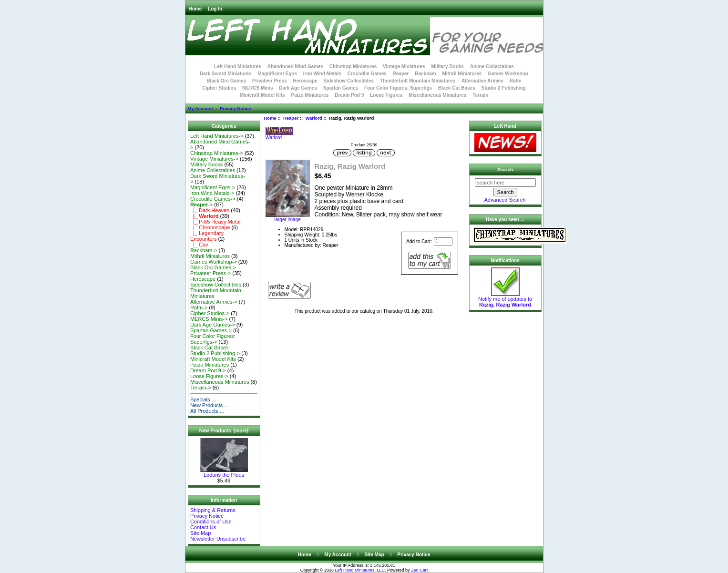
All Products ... (207, 411)
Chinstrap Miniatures (353, 67)
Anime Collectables (492, 67)
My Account (200, 108)
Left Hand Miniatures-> (217, 136)
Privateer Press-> (210, 273)
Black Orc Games (226, 81)
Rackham (425, 74)
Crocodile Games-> (213, 199)
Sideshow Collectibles (349, 81)
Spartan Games (341, 88)
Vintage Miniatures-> (214, 159)
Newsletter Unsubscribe (218, 539)
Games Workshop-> (214, 262)
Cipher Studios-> (210, 313)
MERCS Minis (257, 88)
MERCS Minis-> (209, 319)
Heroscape (305, 81)
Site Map (200, 533)
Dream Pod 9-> (208, 370)
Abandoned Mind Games (295, 67)
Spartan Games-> (211, 330)
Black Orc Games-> (213, 267)
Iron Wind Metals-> (212, 193)
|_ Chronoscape (210, 227)
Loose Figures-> (209, 376)
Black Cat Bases (457, 88)
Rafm (516, 81)
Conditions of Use (211, 522)
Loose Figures (386, 95)
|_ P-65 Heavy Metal (215, 222)
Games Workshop (508, 74)
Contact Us (203, 527)
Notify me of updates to (505, 299)
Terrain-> (201, 388)
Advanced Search (505, 200)
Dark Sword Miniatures (226, 74)
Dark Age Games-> (213, 325)
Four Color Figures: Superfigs (398, 88)
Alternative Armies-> (214, 302)
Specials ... (203, 399)
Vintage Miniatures (404, 67)
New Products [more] (224, 431)
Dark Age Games (298, 88)
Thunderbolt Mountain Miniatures (418, 81)
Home (195, 9)
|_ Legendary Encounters (207, 236)
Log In (215, 9)
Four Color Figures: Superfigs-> (213, 339)
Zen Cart (419, 570)
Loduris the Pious (224, 472)
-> (201, 205)
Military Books (448, 67)
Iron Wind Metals (322, 74)
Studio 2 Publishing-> (215, 353)
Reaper (291, 118)
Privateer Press (270, 81)
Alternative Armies (482, 81)
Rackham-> (204, 250)
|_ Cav (199, 245)
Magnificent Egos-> (213, 187)
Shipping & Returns (213, 510)
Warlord (314, 118)
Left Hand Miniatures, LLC (360, 570)
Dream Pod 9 (349, 95)
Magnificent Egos (277, 74)
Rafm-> (199, 307)
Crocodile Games (367, 74)
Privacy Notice (235, 108)
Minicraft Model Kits (262, 95)
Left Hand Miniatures (238, 67)
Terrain (480, 95)
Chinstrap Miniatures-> (217, 153)
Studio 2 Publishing (504, 88)
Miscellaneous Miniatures (437, 95)
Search (505, 169)
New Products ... (210, 405)
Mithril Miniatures (462, 74)
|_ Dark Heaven (210, 210)
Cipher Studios (219, 88)
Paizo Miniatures (310, 95)
